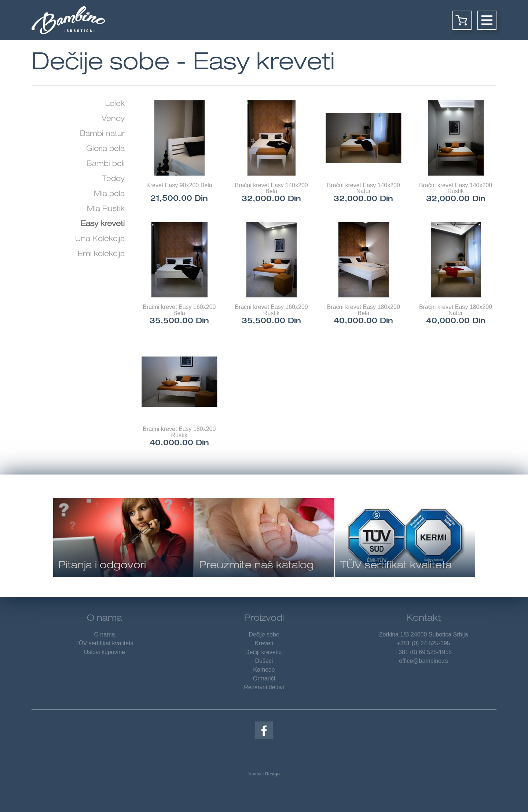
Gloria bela (105, 150)
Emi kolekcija (101, 255)
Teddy (113, 180)
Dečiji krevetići (264, 652)
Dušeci (264, 661)
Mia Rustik (106, 210)
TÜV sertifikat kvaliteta (104, 643)
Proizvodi (264, 619)
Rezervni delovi (264, 687)
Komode (264, 670)
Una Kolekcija (100, 240)
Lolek (115, 104)
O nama (104, 619)
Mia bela (109, 195)
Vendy (113, 119)
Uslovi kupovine (104, 652)
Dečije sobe (264, 634)
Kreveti (264, 643)
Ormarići (264, 678)
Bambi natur (102, 134)
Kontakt (423, 619)
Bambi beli (106, 165)
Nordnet (264, 774)
